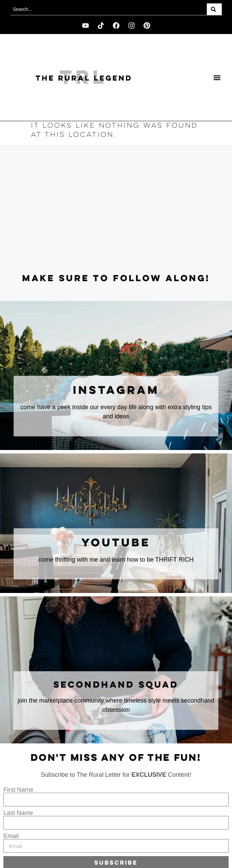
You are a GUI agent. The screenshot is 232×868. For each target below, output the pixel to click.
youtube (116, 543)
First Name (18, 790)
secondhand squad (116, 685)
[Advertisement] (116, 209)
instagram (116, 391)
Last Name (18, 813)
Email (11, 836)
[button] (217, 77)
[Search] (214, 9)
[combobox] (109, 9)
